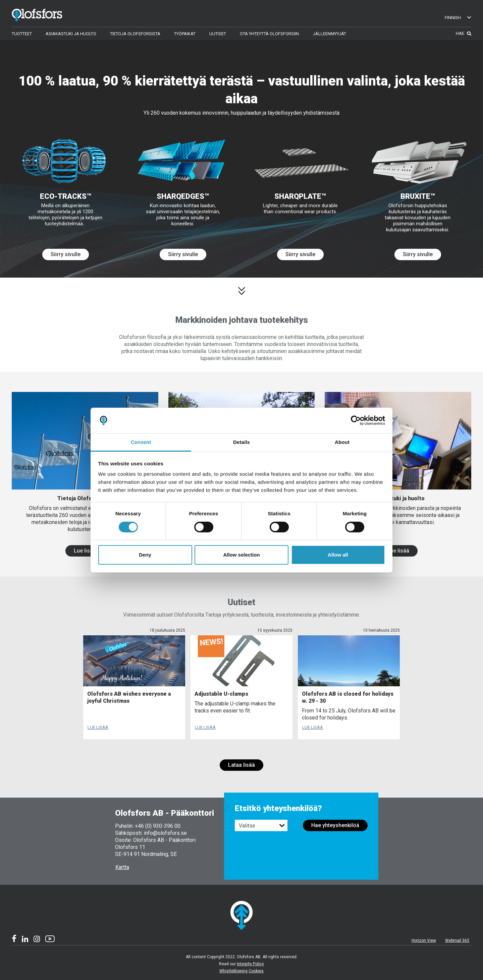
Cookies (256, 971)
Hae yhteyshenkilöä (335, 825)
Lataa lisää (241, 765)
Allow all (338, 555)
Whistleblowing (233, 971)
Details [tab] (241, 442)
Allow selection (241, 555)
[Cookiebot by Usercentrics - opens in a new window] (356, 420)
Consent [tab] (141, 442)
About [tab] (342, 442)
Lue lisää (85, 551)
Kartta (122, 867)
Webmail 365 (457, 940)
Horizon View (424, 940)
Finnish (458, 18)
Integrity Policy (250, 964)
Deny (145, 555)
